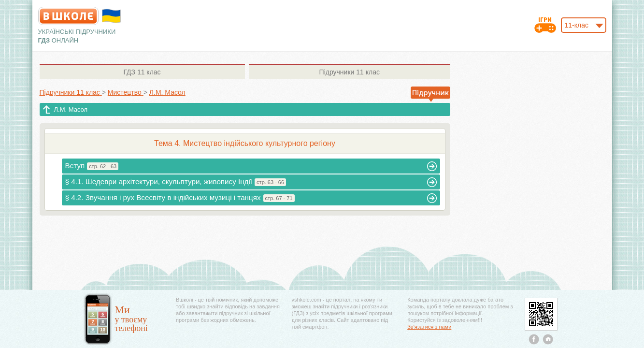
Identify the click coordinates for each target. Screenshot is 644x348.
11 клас (142, 72)
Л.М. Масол (71, 109)
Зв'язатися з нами (429, 327)
